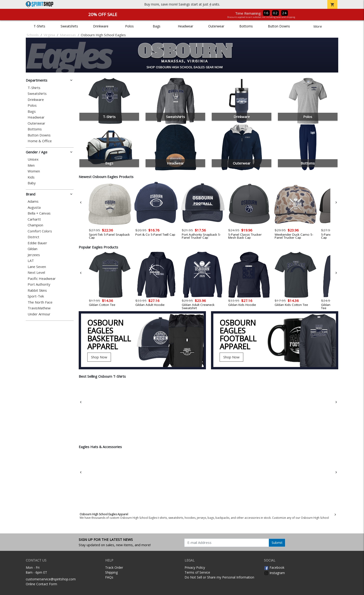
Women (34, 171)
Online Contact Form (41, 584)
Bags (157, 26)
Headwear (185, 26)
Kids (31, 177)
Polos (129, 26)
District (33, 237)
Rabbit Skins (37, 290)
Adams (33, 201)
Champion (35, 225)
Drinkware (101, 26)
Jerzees (34, 255)
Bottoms (246, 26)
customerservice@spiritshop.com (51, 579)
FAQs (109, 577)
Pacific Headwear (42, 279)
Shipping (111, 572)
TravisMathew (39, 308)
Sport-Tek (36, 296)
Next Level (36, 273)
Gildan (32, 249)
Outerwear (216, 26)
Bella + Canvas (39, 213)
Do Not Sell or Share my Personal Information (219, 577)
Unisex (33, 159)
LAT (31, 261)
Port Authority (39, 284)
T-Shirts (39, 26)
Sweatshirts (69, 26)
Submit (277, 542)
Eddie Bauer (37, 243)
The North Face (40, 302)
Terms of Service (197, 572)
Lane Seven (37, 267)
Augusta (34, 207)
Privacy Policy (195, 567)
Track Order (114, 567)
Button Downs (279, 26)
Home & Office (40, 141)
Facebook (274, 567)
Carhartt (34, 219)
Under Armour (39, 314)
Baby (32, 183)
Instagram (274, 573)
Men (31, 165)
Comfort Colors (40, 231)
